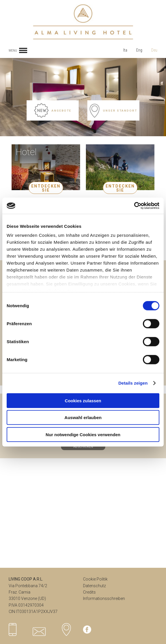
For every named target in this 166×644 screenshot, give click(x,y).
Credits (89, 592)
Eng (139, 50)
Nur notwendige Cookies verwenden (83, 434)
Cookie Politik (95, 579)
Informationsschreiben (104, 598)
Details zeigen (133, 383)
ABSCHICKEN (83, 447)
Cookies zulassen (83, 400)
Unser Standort (113, 110)
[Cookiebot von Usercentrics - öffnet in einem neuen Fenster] (134, 206)
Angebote (53, 110)
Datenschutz (94, 586)
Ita (125, 50)
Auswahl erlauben (83, 417)
